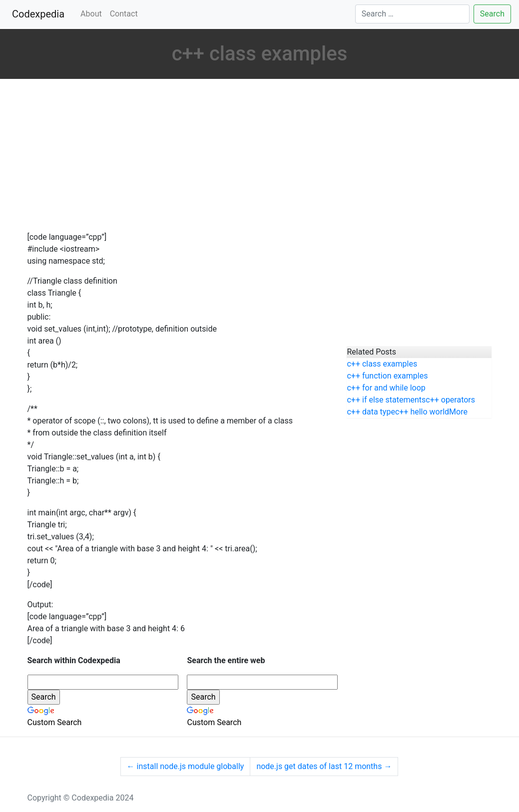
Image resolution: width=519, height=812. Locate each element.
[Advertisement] (180, 156)
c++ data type (371, 412)
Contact (124, 14)
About (91, 14)
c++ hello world (422, 412)
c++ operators (450, 400)
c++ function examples (387, 376)
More (458, 412)
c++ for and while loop (386, 388)
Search (492, 14)
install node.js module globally (186, 766)
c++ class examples (382, 364)
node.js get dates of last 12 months (324, 766)
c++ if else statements (386, 400)
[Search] (412, 14)
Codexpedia (40, 13)
